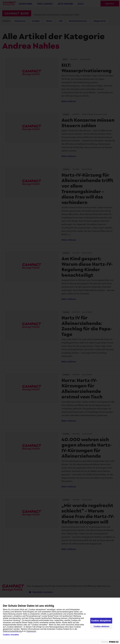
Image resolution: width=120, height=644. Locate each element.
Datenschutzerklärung (12, 631)
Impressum (31, 631)
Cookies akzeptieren (101, 621)
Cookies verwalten (11, 635)
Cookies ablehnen (102, 626)
